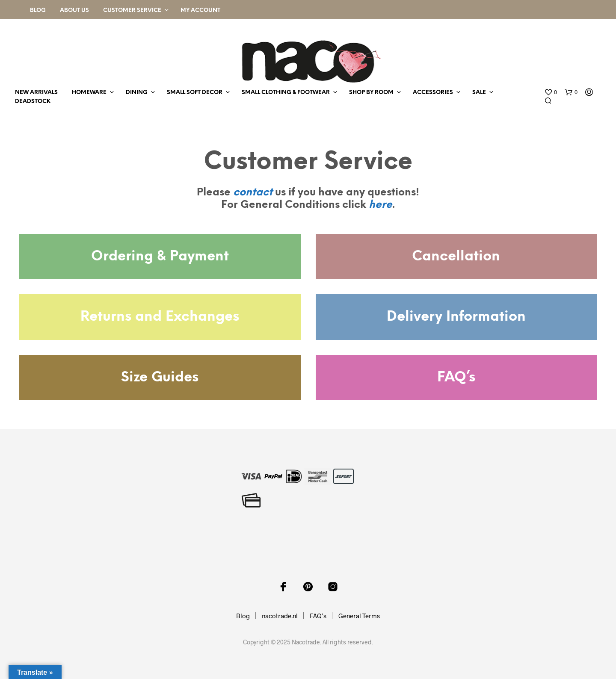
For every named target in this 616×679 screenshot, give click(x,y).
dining (137, 93)
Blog (38, 10)
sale (479, 93)
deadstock (33, 102)
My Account (200, 10)
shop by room (371, 93)
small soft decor (195, 93)
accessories (433, 93)
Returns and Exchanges (160, 317)
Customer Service (132, 10)
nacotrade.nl (280, 616)
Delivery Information (456, 317)
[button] (551, 92)
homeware (89, 93)
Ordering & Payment (160, 257)
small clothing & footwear (286, 93)
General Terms (359, 616)
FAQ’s (456, 378)
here (381, 205)
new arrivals (36, 93)
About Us (74, 10)
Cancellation (456, 257)
